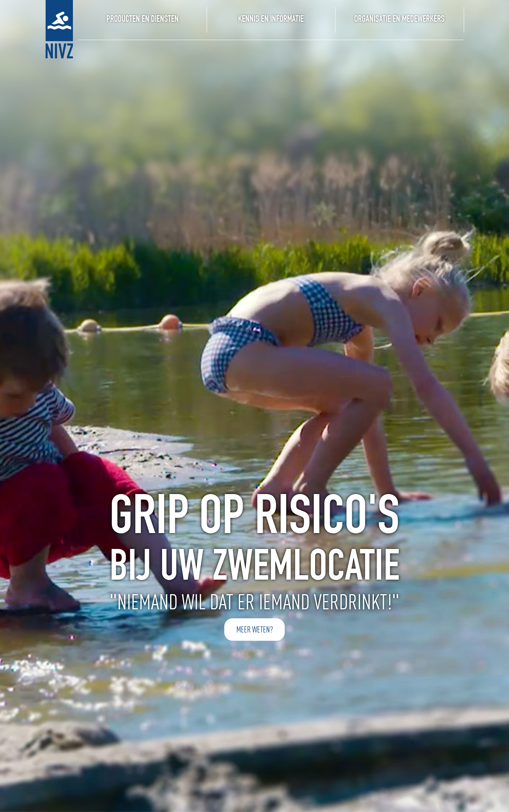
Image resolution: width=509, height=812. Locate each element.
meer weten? (255, 630)
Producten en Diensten (143, 20)
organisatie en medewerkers (399, 20)
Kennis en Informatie (271, 20)
